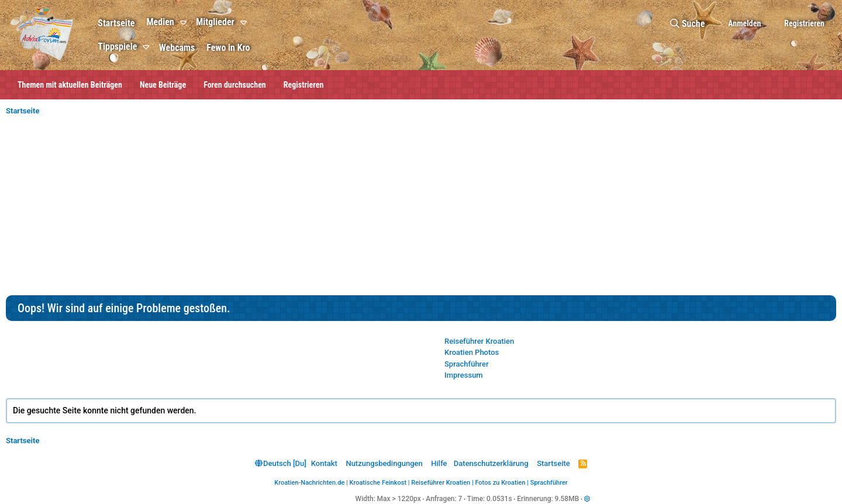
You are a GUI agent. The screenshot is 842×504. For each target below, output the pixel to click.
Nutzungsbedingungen (384, 463)
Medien (160, 22)
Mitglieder (215, 22)
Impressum (464, 375)
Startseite (116, 23)
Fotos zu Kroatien (500, 483)
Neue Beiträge (163, 85)
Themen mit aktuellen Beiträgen (70, 85)
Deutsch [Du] (281, 463)
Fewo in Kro (228, 48)
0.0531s (499, 499)
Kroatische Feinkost (378, 483)
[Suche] (687, 24)
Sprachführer (467, 364)
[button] (185, 23)
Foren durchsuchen (235, 85)
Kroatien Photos (472, 352)
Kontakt (324, 463)
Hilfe (439, 463)
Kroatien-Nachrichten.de (309, 483)
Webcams (177, 48)
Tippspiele (117, 46)
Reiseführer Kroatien (479, 341)
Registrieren (304, 85)
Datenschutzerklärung (491, 463)
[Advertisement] (421, 208)
